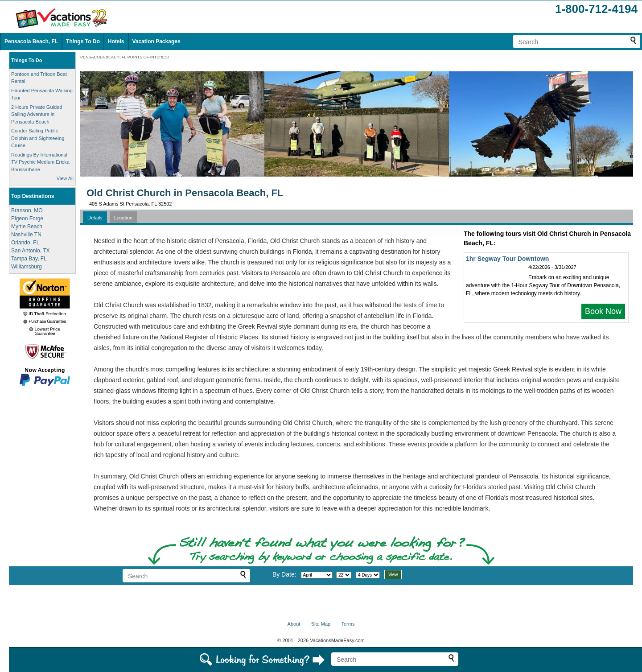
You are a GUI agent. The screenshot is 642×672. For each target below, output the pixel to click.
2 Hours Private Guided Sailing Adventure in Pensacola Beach (37, 114)
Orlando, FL (25, 243)
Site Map (321, 624)
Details (95, 218)
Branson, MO (27, 210)
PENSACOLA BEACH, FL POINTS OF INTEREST (125, 57)
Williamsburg (27, 267)
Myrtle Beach (27, 227)
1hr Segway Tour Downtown (507, 259)
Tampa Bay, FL (29, 259)
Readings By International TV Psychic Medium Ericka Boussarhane (40, 162)
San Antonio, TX (31, 251)
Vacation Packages (156, 41)
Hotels (116, 41)
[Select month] (317, 575)
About (294, 624)
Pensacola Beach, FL (31, 41)
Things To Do (83, 41)
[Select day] (344, 575)
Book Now (603, 311)
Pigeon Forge (27, 219)
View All (65, 178)
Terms (348, 624)
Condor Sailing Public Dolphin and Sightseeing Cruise (38, 138)
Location (123, 218)
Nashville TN (26, 235)
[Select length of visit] (368, 575)
